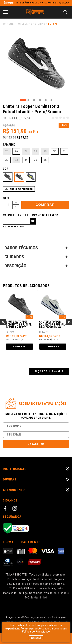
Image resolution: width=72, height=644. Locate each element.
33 (16, 160)
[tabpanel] (36, 65)
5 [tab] (46, 100)
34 (26, 160)
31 (64, 151)
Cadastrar (36, 444)
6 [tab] (51, 100)
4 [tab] (40, 100)
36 (45, 160)
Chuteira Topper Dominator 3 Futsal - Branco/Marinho (53, 325)
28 (36, 151)
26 (16, 151)
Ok (33, 221)
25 (7, 151)
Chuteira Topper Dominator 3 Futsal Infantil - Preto (19, 325)
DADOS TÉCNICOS (21, 248)
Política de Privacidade (36, 631)
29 (45, 151)
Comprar (45, 205)
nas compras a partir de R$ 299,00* (42, 3)
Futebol (22, 24)
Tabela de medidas (20, 189)
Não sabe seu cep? (13, 227)
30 (55, 151)
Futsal (53, 24)
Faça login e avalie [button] (49, 371)
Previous (3, 322)
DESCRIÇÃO (15, 266)
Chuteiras (38, 24)
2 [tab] (28, 100)
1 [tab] (23, 100)
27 (26, 151)
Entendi (36, 638)
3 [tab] (34, 100)
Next (69, 322)
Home (10, 24)
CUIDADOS (14, 257)
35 (36, 160)
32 (7, 160)
